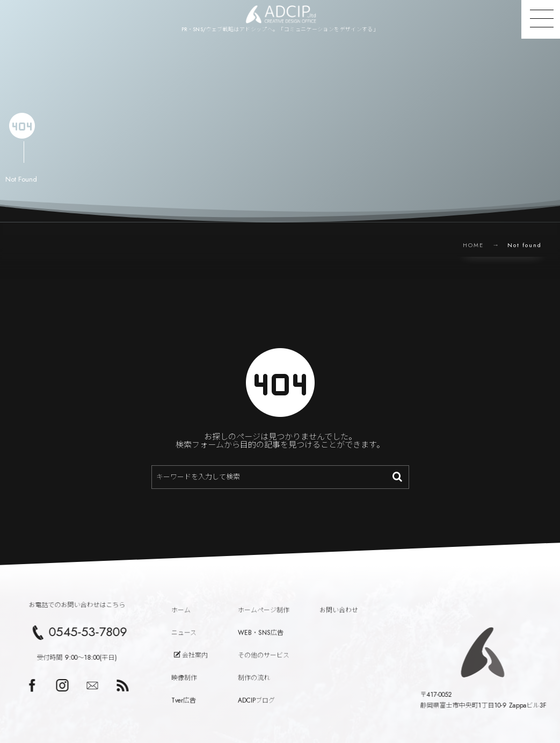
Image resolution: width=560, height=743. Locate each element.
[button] (541, 19)
